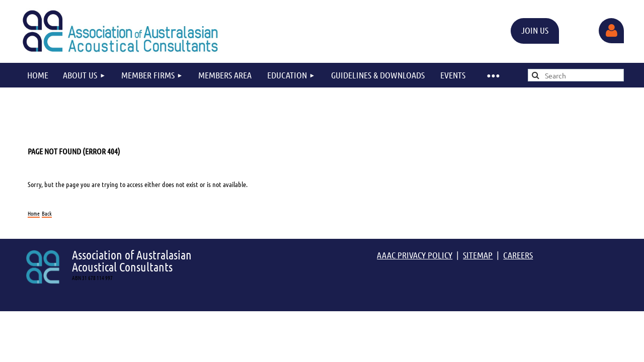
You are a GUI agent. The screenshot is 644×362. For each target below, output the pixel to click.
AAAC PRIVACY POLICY (415, 255)
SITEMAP (478, 255)
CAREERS (518, 255)
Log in (611, 31)
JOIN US (535, 30)
